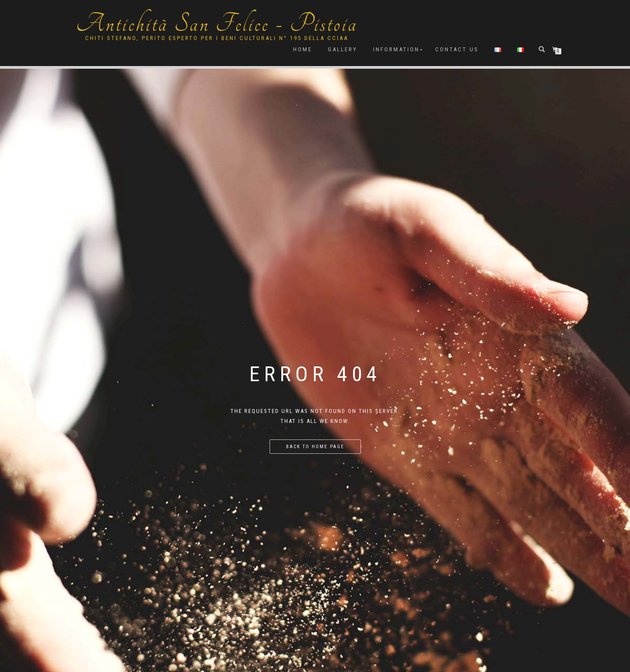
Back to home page (315, 447)
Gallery (343, 49)
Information (396, 49)
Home (303, 49)
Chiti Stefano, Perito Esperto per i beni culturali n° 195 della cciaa (217, 38)
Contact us (457, 49)
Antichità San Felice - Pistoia (217, 24)
